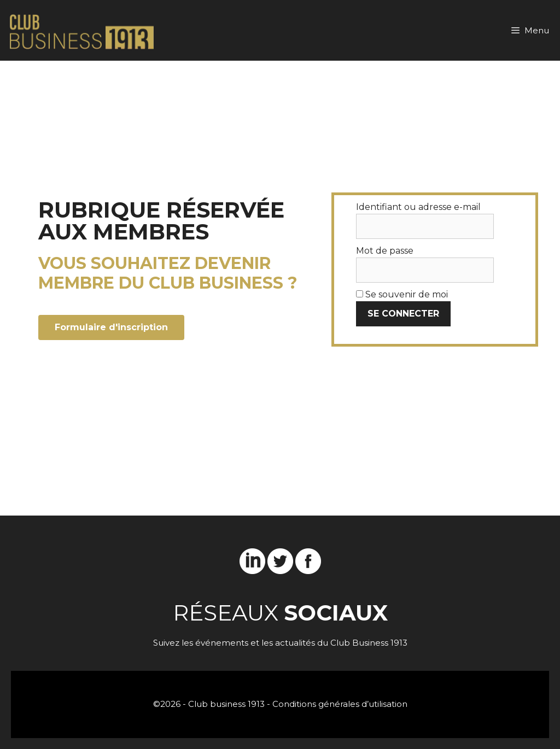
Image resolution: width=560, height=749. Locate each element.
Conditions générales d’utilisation (340, 704)
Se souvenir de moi (402, 294)
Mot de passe (385, 251)
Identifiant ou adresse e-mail (418, 207)
